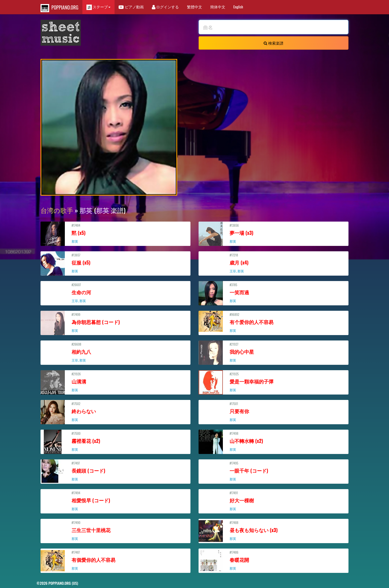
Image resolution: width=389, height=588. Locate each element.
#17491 (274, 501)
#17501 (274, 412)
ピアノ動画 (131, 7)
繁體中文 (194, 7)
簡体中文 (218, 7)
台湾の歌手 (57, 210)
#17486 (274, 560)
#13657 (115, 263)
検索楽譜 (273, 43)
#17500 (115, 441)
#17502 (115, 412)
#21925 (274, 382)
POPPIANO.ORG (59, 8)
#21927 (274, 352)
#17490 (115, 530)
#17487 (115, 560)
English (238, 7)
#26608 (115, 352)
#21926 (115, 382)
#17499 (115, 322)
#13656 (274, 233)
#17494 (115, 501)
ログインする (165, 7)
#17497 (115, 471)
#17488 (274, 530)
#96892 (274, 322)
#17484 (115, 233)
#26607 (115, 293)
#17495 (274, 471)
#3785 (274, 293)
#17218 (274, 263)
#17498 (274, 441)
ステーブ (98, 7)
